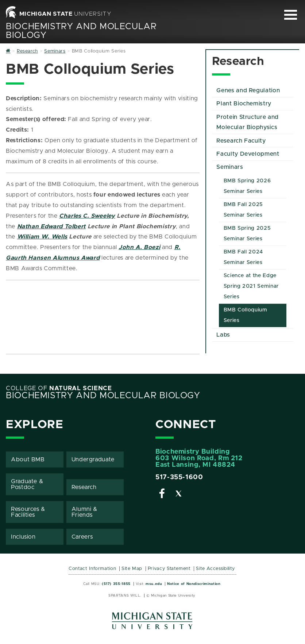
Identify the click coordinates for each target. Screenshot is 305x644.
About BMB (28, 459)
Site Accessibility (215, 569)
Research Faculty (241, 141)
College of (59, 388)
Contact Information (92, 569)
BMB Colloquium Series (246, 315)
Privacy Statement (169, 569)
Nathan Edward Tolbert (51, 226)
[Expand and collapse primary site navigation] (291, 15)
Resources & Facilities (28, 512)
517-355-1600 (179, 477)
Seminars (230, 167)
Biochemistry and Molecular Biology (103, 396)
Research (84, 487)
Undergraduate (93, 459)
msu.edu (154, 584)
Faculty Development (248, 154)
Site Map (132, 569)
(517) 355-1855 (116, 584)
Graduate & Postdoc (27, 484)
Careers (82, 537)
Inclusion (23, 537)
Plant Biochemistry (244, 104)
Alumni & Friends (84, 512)
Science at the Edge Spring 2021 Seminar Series (251, 286)
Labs (223, 335)
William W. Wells (42, 237)
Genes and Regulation (248, 90)
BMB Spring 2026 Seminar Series (247, 186)
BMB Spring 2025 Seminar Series (247, 234)
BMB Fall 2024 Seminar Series (243, 257)
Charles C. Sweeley (87, 216)
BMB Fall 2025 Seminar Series (243, 210)
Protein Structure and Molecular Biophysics (247, 122)
